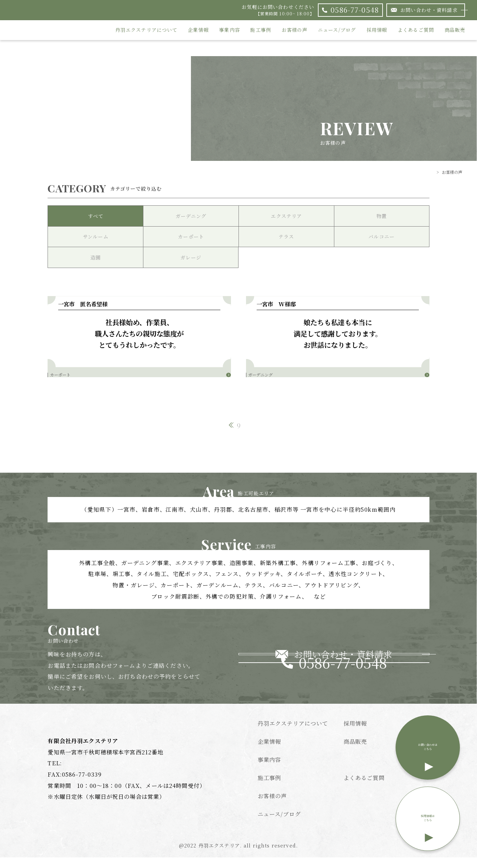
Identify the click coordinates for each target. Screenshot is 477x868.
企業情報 (198, 30)
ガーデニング (191, 216)
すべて (96, 216)
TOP (429, 172)
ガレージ (191, 257)
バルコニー (382, 237)
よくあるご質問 (416, 30)
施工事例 (261, 30)
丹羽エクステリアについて (146, 30)
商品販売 (455, 30)
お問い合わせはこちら (428, 755)
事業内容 (229, 30)
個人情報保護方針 (367, 805)
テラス (286, 237)
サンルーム (96, 237)
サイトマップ (361, 824)
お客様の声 (295, 30)
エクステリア (286, 216)
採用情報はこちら (428, 826)
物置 (382, 216)
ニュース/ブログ (337, 30)
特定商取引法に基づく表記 (379, 769)
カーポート (191, 237)
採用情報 (377, 30)
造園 (95, 257)
